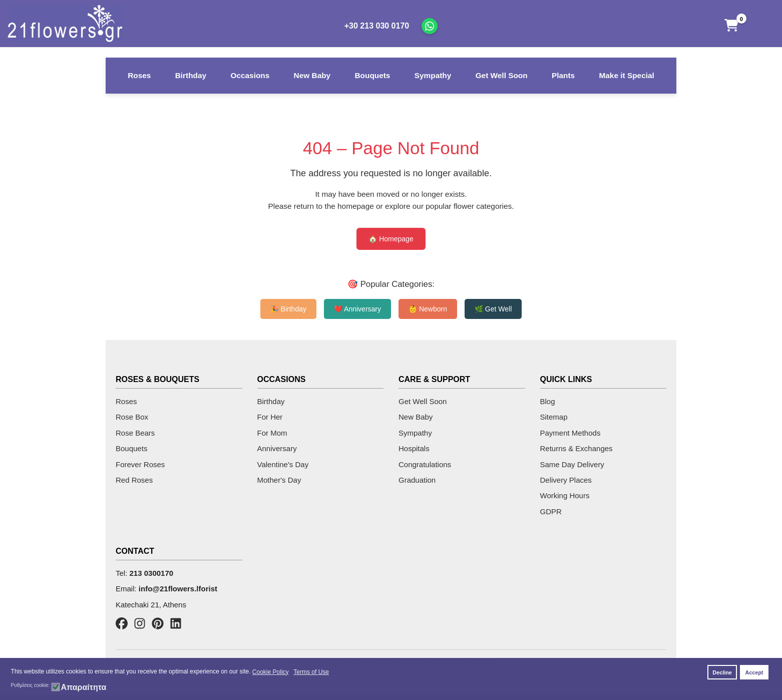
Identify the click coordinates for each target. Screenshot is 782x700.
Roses (139, 75)
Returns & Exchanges (576, 448)
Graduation (417, 480)
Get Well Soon (502, 75)
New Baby (312, 75)
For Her (270, 417)
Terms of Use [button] (311, 672)
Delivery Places (566, 480)
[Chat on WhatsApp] (430, 26)
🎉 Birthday (288, 309)
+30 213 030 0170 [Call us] (377, 26)
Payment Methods (570, 433)
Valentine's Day (283, 464)
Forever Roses (140, 464)
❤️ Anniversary (357, 309)
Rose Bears (135, 433)
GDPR (551, 511)
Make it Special (626, 75)
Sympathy (433, 75)
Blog (548, 401)
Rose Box (132, 417)
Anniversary (277, 448)
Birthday (191, 75)
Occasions (250, 75)
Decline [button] (722, 672)
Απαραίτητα (83, 687)
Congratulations (425, 464)
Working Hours (565, 495)
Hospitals (414, 448)
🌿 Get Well (493, 309)
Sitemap (554, 417)
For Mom (272, 433)
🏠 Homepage (391, 239)
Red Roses (134, 480)
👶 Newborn (428, 309)
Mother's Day (279, 480)
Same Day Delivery (572, 464)
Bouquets (372, 75)
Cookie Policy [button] (271, 672)
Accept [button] (754, 672)
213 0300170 (152, 573)
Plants (563, 75)
